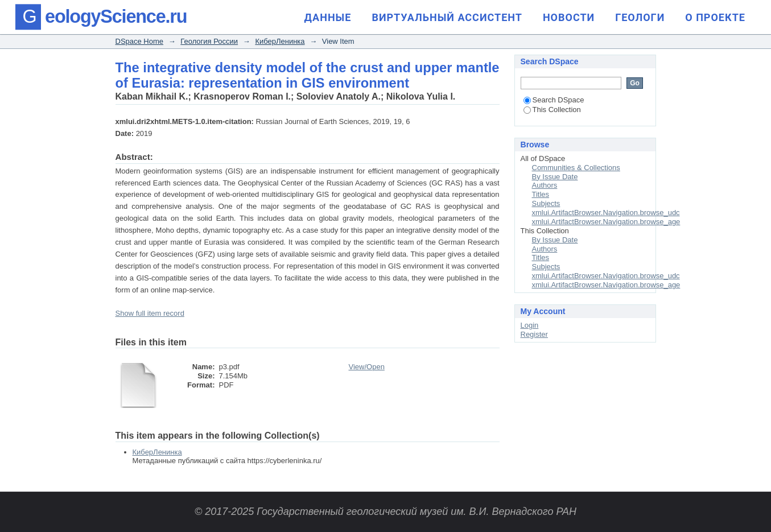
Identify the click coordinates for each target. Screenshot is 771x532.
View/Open (367, 367)
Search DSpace (554, 100)
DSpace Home (140, 41)
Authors (545, 185)
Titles (541, 194)
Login (530, 325)
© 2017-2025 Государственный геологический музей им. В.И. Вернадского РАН (385, 512)
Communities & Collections (576, 168)
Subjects (546, 203)
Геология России (209, 41)
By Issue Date (555, 177)
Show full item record (150, 313)
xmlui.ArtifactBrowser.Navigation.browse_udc (606, 213)
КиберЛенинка (280, 41)
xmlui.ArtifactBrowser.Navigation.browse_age (606, 222)
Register (534, 334)
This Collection (552, 110)
